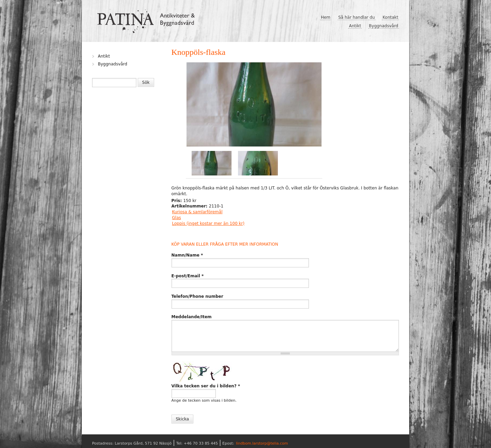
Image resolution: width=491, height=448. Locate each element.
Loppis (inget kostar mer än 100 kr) (208, 223)
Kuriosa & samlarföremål (197, 212)
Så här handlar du (356, 17)
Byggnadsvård (384, 26)
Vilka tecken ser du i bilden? (206, 386)
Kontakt (390, 17)
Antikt (355, 26)
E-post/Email (188, 276)
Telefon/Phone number (197, 296)
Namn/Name (187, 255)
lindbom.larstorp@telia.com (262, 443)
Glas (177, 218)
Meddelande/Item (192, 317)
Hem (326, 17)
